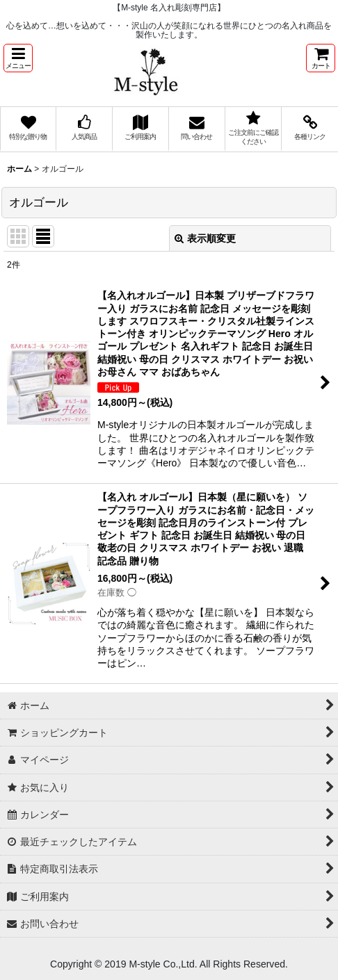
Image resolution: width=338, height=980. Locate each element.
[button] (18, 58)
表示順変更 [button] (205, 238)
